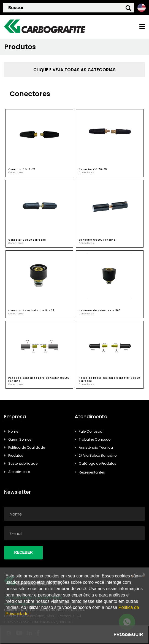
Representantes (92, 472)
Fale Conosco (90, 431)
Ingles (141, 8)
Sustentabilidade (23, 463)
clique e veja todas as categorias (74, 70)
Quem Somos (20, 439)
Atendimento (19, 472)
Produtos (16, 455)
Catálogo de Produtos (97, 463)
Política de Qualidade (27, 447)
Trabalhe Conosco (95, 439)
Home (13, 431)
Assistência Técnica (96, 447)
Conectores (16, 173)
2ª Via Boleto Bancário (98, 455)
